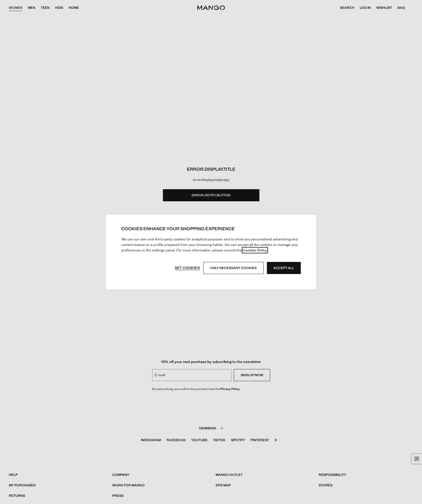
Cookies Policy (255, 250)
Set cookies (187, 268)
